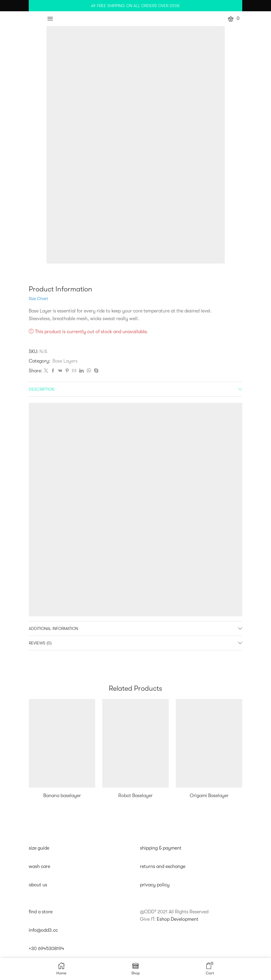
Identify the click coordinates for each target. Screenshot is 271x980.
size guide (39, 848)
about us (38, 885)
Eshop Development (178, 919)
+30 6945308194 (46, 949)
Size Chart (38, 299)
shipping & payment (161, 848)
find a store (41, 912)
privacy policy (155, 885)
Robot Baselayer (135, 796)
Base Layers (65, 361)
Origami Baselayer (209, 796)
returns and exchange (163, 866)
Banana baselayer (62, 796)
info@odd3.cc (43, 930)
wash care (39, 866)
